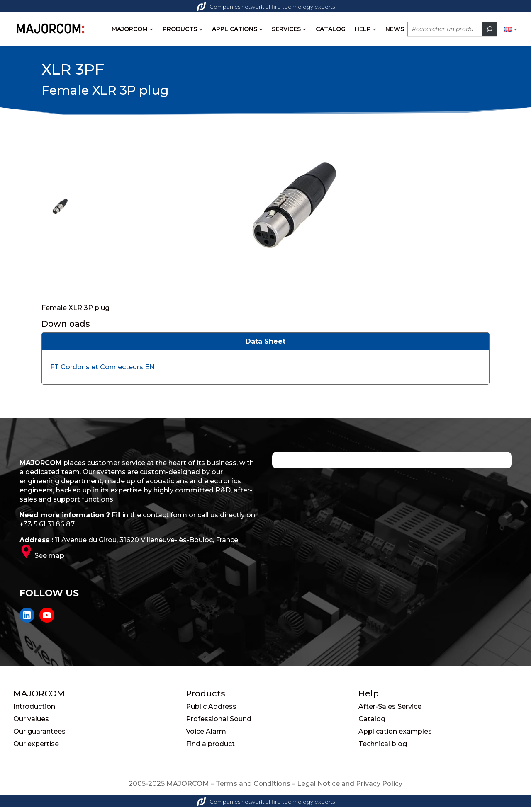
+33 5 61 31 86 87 (47, 529)
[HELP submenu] (375, 29)
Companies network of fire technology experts (266, 7)
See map (49, 561)
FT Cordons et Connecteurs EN (102, 372)
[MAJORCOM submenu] (151, 29)
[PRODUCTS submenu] (201, 29)
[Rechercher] (490, 29)
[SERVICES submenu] (304, 29)
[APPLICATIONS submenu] (261, 29)
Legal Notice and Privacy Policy (350, 789)
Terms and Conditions (253, 789)
